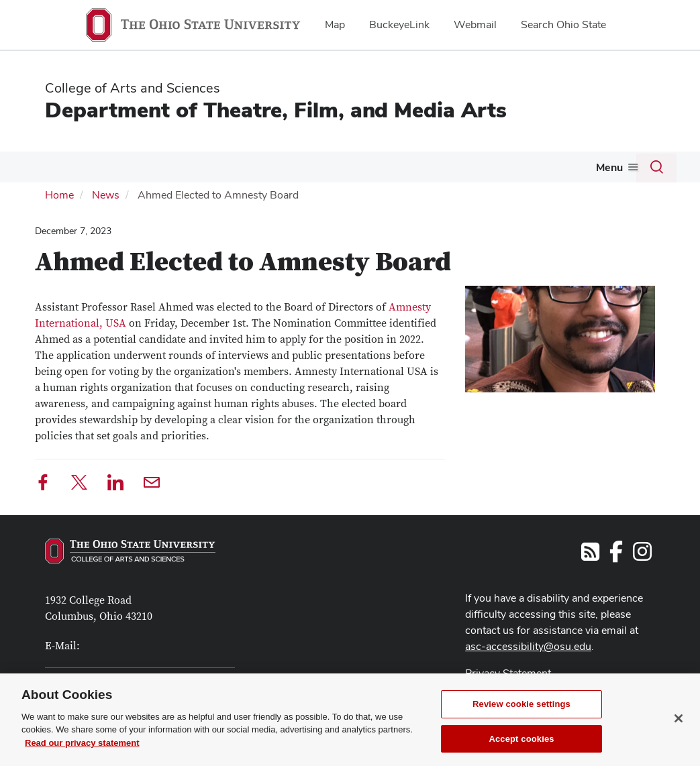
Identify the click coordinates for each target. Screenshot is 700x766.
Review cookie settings (521, 723)
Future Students (163, 167)
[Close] (679, 737)
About (46, 167)
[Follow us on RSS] (590, 554)
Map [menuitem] (335, 24)
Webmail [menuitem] (475, 24)
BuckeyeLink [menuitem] (399, 24)
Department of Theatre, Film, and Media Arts (276, 110)
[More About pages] (66, 170)
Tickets (486, 167)
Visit (98, 167)
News (106, 194)
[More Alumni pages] (570, 170)
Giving (607, 167)
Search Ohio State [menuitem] (563, 24)
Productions (413, 167)
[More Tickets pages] (508, 170)
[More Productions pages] (447, 170)
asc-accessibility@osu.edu (528, 645)
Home (59, 194)
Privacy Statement (508, 672)
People (352, 167)
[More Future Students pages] (206, 170)
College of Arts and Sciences (133, 88)
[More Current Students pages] (314, 170)
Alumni (547, 167)
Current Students (268, 167)
